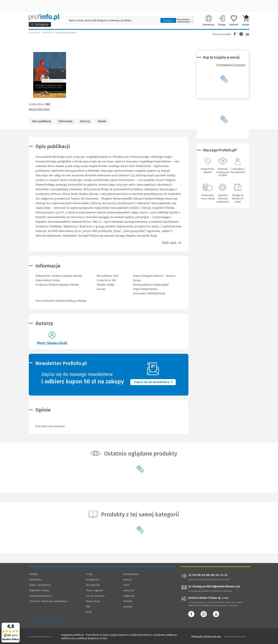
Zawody (128, 607)
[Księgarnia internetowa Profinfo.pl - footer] (40, 637)
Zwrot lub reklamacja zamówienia (48, 601)
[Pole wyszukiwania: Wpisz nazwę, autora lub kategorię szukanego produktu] (112, 20)
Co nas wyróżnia (95, 596)
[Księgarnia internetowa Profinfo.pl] (44, 17)
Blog (89, 612)
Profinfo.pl (47, 33)
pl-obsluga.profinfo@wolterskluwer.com (214, 586)
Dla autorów (93, 585)
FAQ (88, 607)
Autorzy (85, 121)
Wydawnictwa (131, 574)
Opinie (102, 121)
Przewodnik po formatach (231, 65)
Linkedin (247, 34)
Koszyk (246, 20)
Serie (126, 585)
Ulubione (234, 20)
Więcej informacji (39, 109)
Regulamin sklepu (39, 590)
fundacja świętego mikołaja (64, 285)
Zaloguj (222, 20)
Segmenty (129, 596)
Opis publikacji (41, 121)
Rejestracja (209, 20)
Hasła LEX (129, 590)
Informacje (65, 121)
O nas (89, 574)
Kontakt (33, 574)
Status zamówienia (40, 585)
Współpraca (93, 580)
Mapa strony (93, 601)
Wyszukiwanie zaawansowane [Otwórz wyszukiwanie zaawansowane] (185, 21)
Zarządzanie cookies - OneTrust (47, 618)
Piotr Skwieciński (52, 343)
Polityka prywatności (41, 596)
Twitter (241, 34)
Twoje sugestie (95, 590)
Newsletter (36, 580)
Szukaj (168, 20)
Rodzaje (128, 601)
